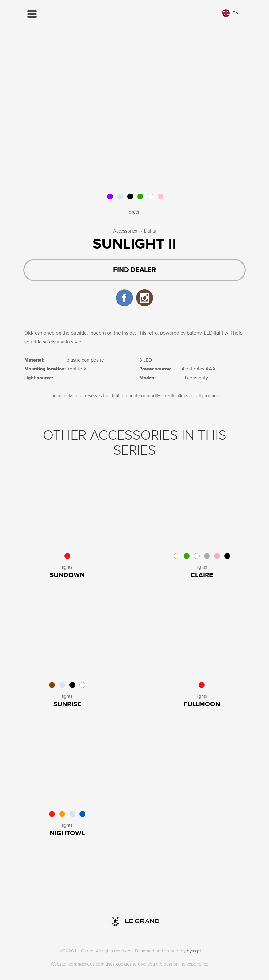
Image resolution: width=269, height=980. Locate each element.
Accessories (125, 231)
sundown (67, 575)
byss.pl (194, 951)
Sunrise (67, 704)
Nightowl (67, 833)
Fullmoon (202, 704)
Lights (150, 231)
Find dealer (134, 270)
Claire (202, 575)
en (230, 13)
